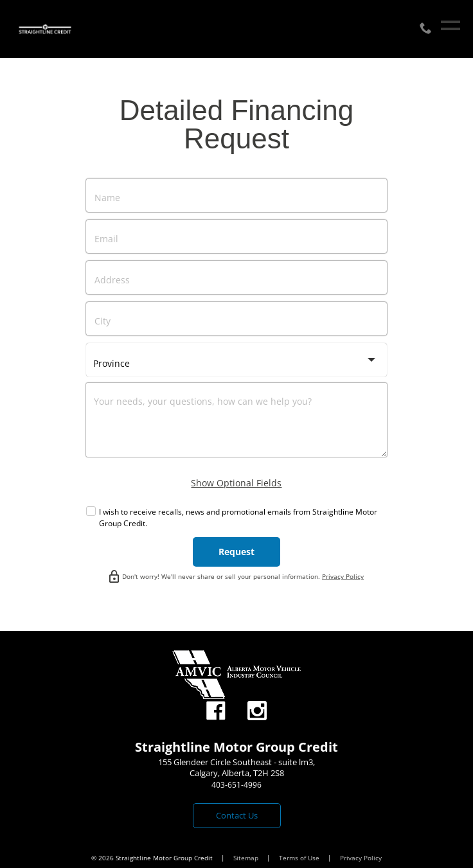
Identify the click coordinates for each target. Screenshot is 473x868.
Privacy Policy (343, 576)
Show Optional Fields (236, 483)
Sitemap (247, 858)
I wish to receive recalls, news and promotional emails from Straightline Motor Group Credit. (238, 518)
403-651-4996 (236, 785)
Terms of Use (300, 858)
